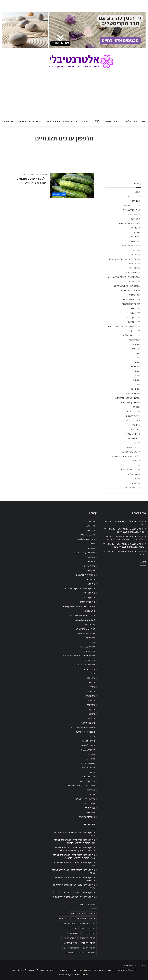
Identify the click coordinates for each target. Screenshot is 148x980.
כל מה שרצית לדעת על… (130, 299)
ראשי (144, 121)
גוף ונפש (136, 232)
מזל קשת (136, 380)
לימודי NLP (135, 308)
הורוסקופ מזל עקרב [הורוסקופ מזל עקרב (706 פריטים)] (88, 943)
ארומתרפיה (135, 228)
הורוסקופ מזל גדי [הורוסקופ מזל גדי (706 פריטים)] (71, 928)
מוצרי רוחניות (134, 340)
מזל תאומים (135, 389)
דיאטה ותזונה (134, 237)
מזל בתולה (135, 349)
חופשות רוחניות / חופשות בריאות (127, 286)
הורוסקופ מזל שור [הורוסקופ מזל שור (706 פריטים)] (89, 948)
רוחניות (137, 465)
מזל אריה (136, 344)
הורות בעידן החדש (132, 273)
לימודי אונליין (135, 313)
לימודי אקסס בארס (132, 317)
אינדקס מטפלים (70, 121)
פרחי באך (136, 425)
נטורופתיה (120, 970)
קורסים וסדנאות (133, 447)
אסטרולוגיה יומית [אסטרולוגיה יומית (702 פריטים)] (77, 914)
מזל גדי (137, 353)
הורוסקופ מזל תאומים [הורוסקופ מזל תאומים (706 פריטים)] (71, 948)
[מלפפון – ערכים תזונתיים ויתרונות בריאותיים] (72, 185)
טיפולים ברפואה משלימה (130, 290)
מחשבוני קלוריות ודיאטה (130, 402)
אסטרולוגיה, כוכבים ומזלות (129, 223)
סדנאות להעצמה (133, 416)
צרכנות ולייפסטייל (133, 434)
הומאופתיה (135, 250)
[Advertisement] (123, 587)
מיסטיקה (86, 121)
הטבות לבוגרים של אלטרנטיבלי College (124, 277)
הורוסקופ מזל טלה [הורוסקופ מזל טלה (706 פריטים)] (73, 933)
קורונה (137, 443)
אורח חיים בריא (134, 196)
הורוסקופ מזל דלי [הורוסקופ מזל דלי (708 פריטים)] (89, 933)
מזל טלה (136, 362)
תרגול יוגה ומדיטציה (132, 488)
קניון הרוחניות (35, 121)
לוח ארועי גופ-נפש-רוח (131, 304)
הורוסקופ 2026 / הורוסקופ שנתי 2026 (124, 259)
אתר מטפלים (8, 121)
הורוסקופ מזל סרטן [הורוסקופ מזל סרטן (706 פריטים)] (70, 938)
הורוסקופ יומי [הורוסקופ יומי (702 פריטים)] (63, 918)
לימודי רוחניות (134, 331)
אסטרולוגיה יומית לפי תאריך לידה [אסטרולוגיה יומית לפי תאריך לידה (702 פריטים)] (83, 918)
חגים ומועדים (134, 282)
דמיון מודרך (135, 241)
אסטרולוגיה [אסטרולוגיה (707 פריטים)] (91, 914)
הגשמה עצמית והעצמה (130, 246)
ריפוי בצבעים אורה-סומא (130, 470)
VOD (97, 121)
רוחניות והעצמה (112, 121)
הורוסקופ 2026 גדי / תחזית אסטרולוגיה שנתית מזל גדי (73, 897)
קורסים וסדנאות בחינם (131, 452)
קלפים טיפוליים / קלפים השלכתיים (126, 456)
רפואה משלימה (132, 121)
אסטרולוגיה (135, 219)
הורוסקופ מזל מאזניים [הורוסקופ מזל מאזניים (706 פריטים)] (88, 938)
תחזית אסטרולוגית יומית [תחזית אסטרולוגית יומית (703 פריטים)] (87, 953)
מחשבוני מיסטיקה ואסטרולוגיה (128, 398)
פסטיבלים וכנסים (133, 420)
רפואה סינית (135, 479)
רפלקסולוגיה (135, 483)
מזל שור (137, 385)
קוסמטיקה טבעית (133, 438)
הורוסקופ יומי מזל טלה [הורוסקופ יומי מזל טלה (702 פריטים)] (87, 923)
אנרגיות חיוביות (134, 214)
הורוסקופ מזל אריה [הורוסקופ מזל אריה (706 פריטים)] (69, 923)
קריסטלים (136, 461)
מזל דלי (137, 358)
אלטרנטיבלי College (132, 210)
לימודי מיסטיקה (134, 322)
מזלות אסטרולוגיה (133, 394)
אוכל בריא (136, 192)
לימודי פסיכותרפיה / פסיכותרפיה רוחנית (124, 326)
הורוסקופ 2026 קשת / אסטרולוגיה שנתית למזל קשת (74, 893)
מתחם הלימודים (53, 121)
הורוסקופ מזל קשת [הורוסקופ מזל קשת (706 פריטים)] (71, 943)
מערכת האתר (40, 175)
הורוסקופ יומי (134, 264)
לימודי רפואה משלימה (131, 335)
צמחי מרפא (135, 429)
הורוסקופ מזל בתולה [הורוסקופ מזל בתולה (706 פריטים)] (88, 928)
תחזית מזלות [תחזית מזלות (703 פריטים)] (70, 953)
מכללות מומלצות (133, 411)
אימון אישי (136, 201)
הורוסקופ (22, 121)
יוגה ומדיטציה (134, 295)
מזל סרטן (136, 371)
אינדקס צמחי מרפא (132, 205)
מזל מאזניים (135, 367)
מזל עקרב (136, 376)
